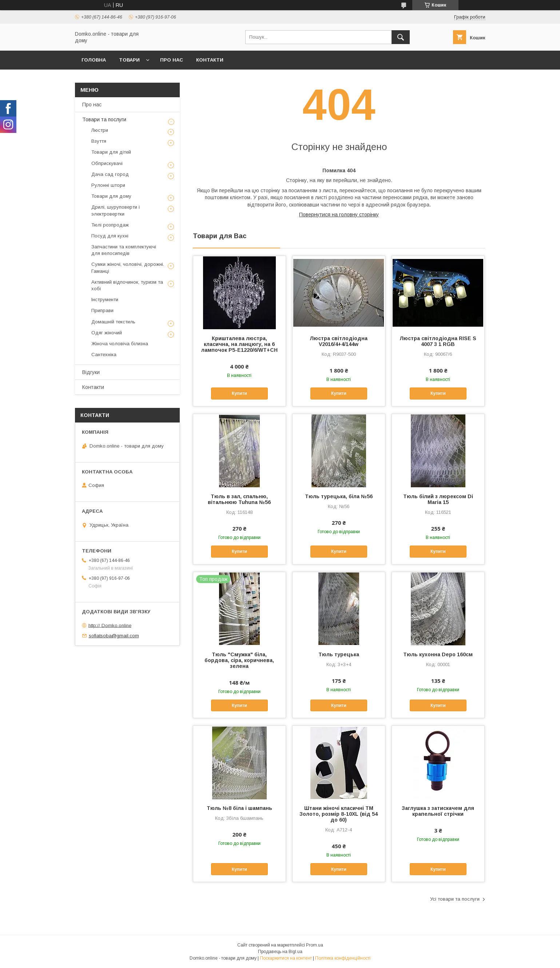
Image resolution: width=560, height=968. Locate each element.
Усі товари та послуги (455, 899)
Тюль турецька (339, 654)
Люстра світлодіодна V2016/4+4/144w (339, 341)
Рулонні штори (108, 185)
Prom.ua (315, 945)
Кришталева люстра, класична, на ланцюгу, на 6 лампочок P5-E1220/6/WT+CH (239, 344)
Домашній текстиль (113, 322)
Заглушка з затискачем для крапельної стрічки (438, 811)
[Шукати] (401, 37)
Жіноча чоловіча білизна (120, 344)
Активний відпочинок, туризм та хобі (127, 285)
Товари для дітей (111, 152)
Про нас (172, 60)
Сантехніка (104, 355)
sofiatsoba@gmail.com (114, 636)
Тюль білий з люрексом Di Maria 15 (438, 499)
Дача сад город (110, 174)
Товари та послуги (104, 119)
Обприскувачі (107, 163)
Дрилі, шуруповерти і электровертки (116, 210)
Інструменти (105, 300)
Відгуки (91, 372)
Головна (94, 60)
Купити (239, 393)
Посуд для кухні (110, 236)
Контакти (210, 60)
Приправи (102, 310)
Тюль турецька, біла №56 (339, 496)
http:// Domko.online (110, 625)
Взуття (99, 141)
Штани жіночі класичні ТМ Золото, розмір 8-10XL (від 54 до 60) (339, 814)
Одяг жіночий (107, 333)
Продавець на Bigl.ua (280, 952)
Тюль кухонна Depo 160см (438, 654)
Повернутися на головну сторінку (339, 215)
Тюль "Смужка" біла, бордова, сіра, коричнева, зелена (239, 660)
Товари (129, 60)
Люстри (100, 130)
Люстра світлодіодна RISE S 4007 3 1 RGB (438, 341)
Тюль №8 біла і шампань (239, 808)
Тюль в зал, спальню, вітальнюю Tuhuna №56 (239, 499)
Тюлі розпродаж (110, 225)
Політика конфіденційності (343, 958)
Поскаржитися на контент (286, 958)
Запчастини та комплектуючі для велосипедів (124, 250)
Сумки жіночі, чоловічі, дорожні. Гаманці (128, 267)
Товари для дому (111, 196)
